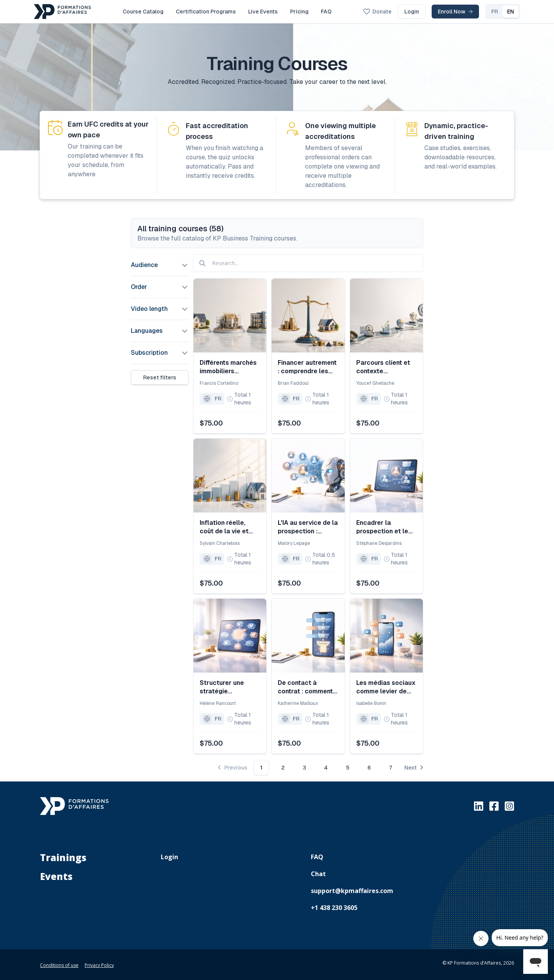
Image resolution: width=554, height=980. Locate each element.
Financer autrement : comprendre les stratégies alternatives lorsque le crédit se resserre (307, 367)
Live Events (263, 12)
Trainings (63, 857)
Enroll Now (443, 12)
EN (498, 12)
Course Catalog (143, 12)
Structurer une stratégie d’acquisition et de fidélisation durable (229, 687)
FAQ (326, 12)
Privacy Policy (99, 965)
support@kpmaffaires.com (352, 891)
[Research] (308, 263)
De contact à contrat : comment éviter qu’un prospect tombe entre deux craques (307, 687)
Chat (318, 874)
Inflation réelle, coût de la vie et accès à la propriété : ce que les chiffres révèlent (230, 527)
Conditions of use (59, 965)
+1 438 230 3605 (334, 908)
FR (482, 12)
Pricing (299, 12)
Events (56, 876)
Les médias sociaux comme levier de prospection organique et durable (386, 687)
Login (399, 12)
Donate (365, 12)
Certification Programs (206, 12)
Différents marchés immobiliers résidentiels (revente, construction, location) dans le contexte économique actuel (229, 367)
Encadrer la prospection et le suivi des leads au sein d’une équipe (383, 527)
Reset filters (160, 377)
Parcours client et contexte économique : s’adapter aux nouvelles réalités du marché (383, 367)
